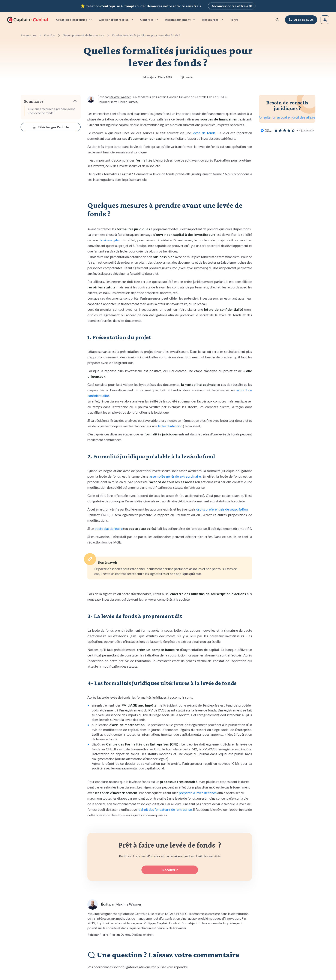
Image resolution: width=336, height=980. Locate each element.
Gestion (50, 35)
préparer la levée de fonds (198, 793)
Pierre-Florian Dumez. (115, 935)
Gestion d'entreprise (116, 20)
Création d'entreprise (74, 20)
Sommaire (34, 101)
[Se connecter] (325, 20)
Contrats (149, 20)
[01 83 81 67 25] (301, 20)
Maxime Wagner (120, 97)
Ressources (213, 20)
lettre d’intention (170, 426)
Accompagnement (180, 20)
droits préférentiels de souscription (222, 509)
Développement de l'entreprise (84, 35)
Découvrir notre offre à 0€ (232, 6)
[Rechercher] (277, 20)
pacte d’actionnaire (109, 528)
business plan (110, 240)
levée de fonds (204, 133)
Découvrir (170, 870)
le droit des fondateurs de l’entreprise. (165, 809)
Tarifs (234, 20)
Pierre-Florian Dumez (123, 102)
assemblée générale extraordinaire (175, 476)
